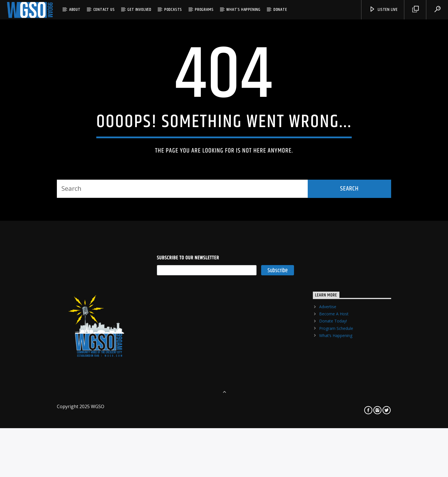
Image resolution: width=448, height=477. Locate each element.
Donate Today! (333, 404)
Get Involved (139, 10)
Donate (280, 10)
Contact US (104, 10)
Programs (204, 10)
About (75, 10)
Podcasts (173, 10)
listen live (383, 10)
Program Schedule (336, 411)
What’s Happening (243, 10)
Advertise (328, 389)
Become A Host (334, 397)
